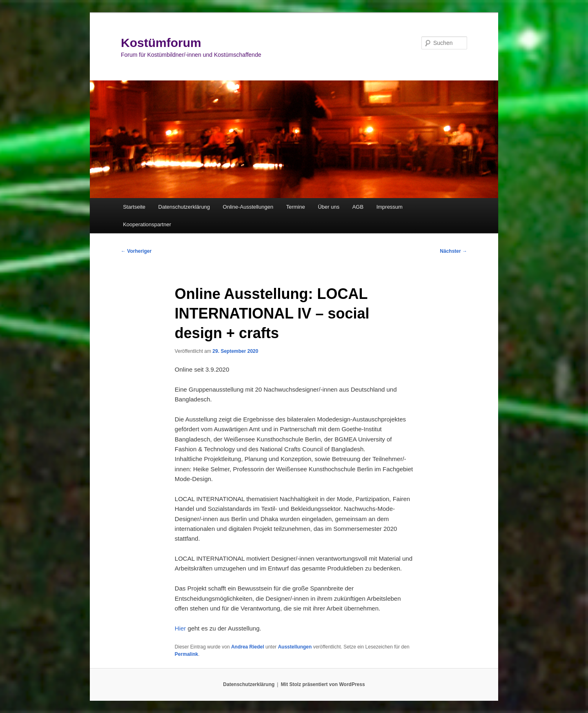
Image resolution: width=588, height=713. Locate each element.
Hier (180, 628)
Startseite (134, 207)
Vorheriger (136, 251)
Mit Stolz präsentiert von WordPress (323, 684)
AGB (358, 207)
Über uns (329, 207)
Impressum (390, 207)
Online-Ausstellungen (248, 207)
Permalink (186, 654)
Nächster (453, 251)
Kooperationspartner (147, 224)
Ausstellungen (295, 647)
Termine (296, 207)
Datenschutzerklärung (184, 207)
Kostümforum (161, 43)
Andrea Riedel (248, 647)
